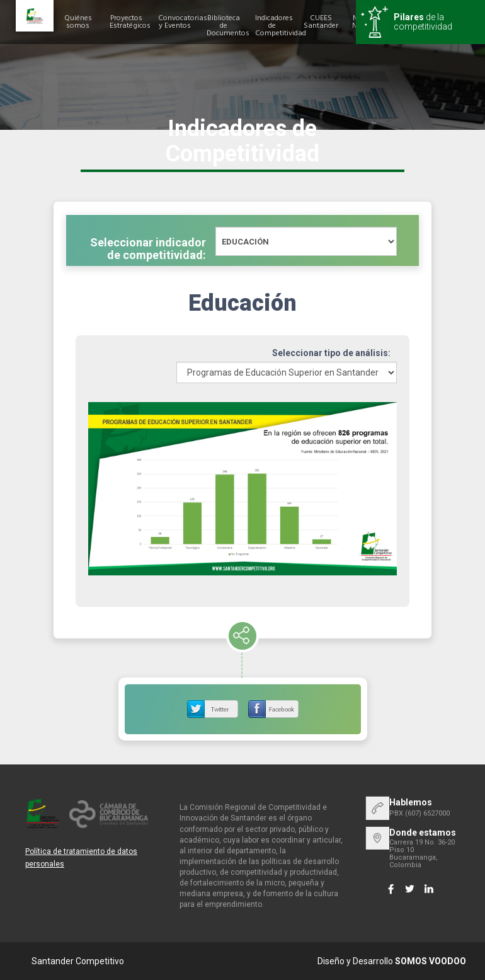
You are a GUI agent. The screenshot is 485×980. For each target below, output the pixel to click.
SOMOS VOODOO (431, 961)
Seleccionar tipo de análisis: (331, 353)
